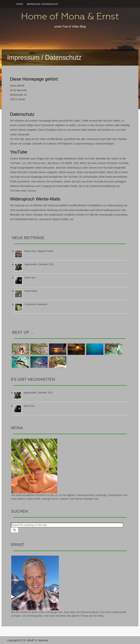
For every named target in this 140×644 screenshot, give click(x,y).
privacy (32, 191)
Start (20, 4)
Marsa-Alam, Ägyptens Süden (39, 251)
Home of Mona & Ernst (70, 16)
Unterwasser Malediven (36, 304)
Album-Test (30, 278)
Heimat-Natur (31, 291)
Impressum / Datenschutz (42, 4)
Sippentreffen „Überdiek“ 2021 (39, 264)
